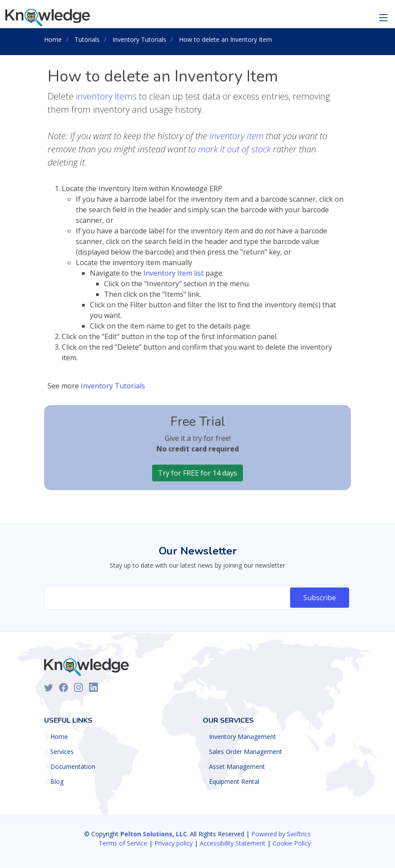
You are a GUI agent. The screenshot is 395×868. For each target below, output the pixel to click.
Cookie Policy (292, 843)
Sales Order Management (246, 752)
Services (62, 752)
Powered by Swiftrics (281, 834)
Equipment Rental (234, 782)
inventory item (237, 136)
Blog (57, 782)
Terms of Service (123, 843)
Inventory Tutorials (113, 386)
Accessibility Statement (233, 843)
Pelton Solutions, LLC (154, 834)
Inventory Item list (173, 273)
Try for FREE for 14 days (197, 473)
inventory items (106, 96)
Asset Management (237, 767)
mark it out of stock (234, 149)
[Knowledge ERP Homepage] (49, 18)
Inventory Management (242, 737)
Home (59, 737)
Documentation (73, 767)
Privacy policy (173, 843)
